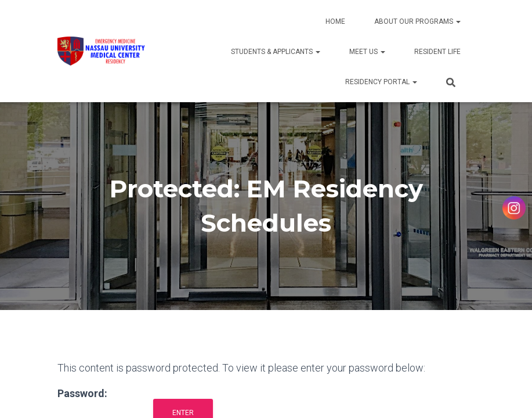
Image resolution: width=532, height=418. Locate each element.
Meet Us (367, 52)
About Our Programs (417, 21)
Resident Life (437, 52)
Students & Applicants (276, 52)
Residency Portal (381, 82)
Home (335, 21)
